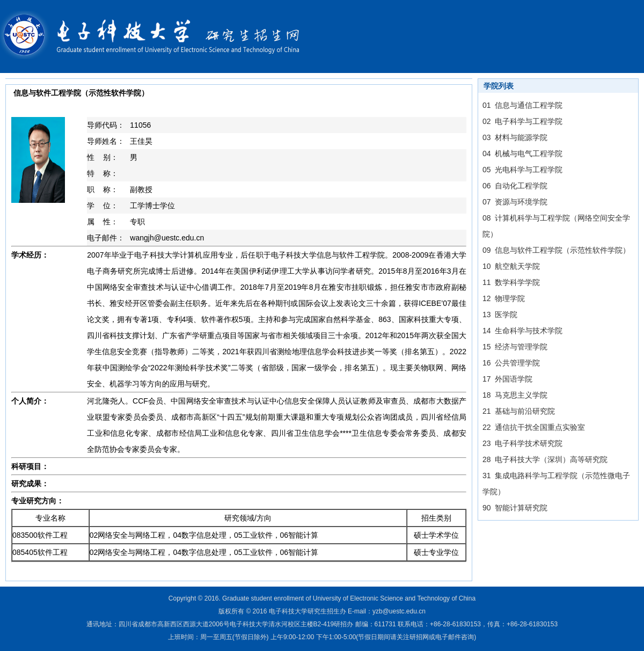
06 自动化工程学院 (515, 186)
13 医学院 (500, 314)
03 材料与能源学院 (515, 137)
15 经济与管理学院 (515, 347)
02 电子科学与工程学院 (522, 121)
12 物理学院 (504, 298)
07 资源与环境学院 (515, 202)
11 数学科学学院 (511, 282)
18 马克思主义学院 (515, 395)
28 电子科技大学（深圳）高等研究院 (545, 459)
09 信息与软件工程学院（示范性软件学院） (556, 250)
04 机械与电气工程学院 (522, 153)
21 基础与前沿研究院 (519, 411)
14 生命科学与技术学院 (522, 331)
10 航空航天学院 (511, 266)
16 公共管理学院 (511, 363)
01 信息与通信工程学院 (522, 105)
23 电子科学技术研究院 (522, 443)
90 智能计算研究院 (515, 508)
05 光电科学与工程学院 (522, 170)
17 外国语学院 (507, 379)
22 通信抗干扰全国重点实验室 (534, 427)
